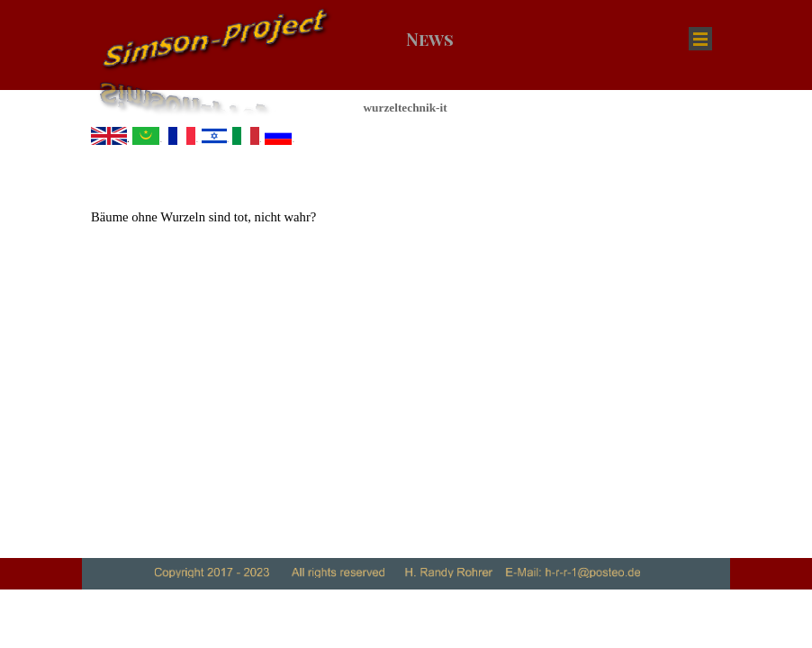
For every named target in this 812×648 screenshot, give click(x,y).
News (430, 39)
